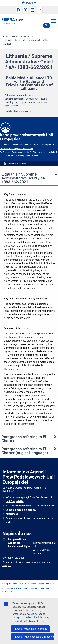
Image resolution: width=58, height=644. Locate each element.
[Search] (28, 26)
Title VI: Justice (39, 152)
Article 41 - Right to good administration (17, 149)
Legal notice (22, 588)
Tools (13, 37)
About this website (9, 588)
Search (20, 20)
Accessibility (7, 591)
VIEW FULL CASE (16, 163)
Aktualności (12, 514)
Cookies (33, 588)
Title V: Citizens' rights (42, 145)
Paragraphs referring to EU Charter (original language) (25, 451)
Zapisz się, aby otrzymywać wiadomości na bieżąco (30, 520)
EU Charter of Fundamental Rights (14, 145)
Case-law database (26, 37)
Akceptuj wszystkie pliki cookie (30, 629)
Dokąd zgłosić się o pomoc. (21, 510)
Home (5, 37)
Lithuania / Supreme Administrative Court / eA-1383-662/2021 (24, 178)
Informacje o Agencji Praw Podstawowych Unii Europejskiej (29, 499)
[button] (18, 10)
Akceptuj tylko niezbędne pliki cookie (34, 637)
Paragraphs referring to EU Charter (25, 439)
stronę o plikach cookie (25, 617)
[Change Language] (29, 3)
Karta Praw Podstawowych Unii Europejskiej (30, 506)
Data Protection (46, 588)
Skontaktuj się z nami (14, 558)
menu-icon (54, 21)
